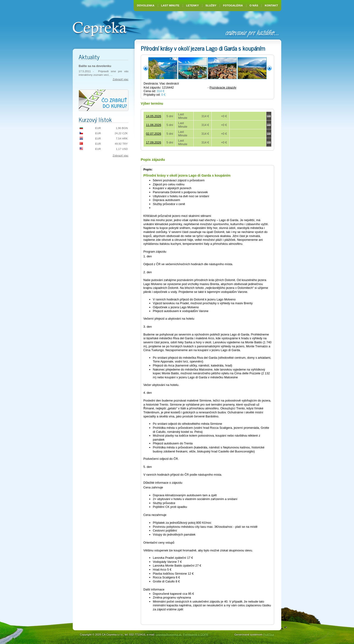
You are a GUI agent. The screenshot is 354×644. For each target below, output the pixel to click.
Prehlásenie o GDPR (196, 635)
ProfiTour (269, 635)
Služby (211, 5)
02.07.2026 (154, 134)
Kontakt (271, 5)
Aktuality (89, 57)
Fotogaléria (233, 5)
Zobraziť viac (121, 79)
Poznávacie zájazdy (223, 87)
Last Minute (170, 5)
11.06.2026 (154, 125)
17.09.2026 (154, 142)
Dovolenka (146, 5)
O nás (254, 5)
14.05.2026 (154, 116)
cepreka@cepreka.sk (168, 635)
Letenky (192, 5)
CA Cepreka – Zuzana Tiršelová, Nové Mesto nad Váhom (109, 27)
